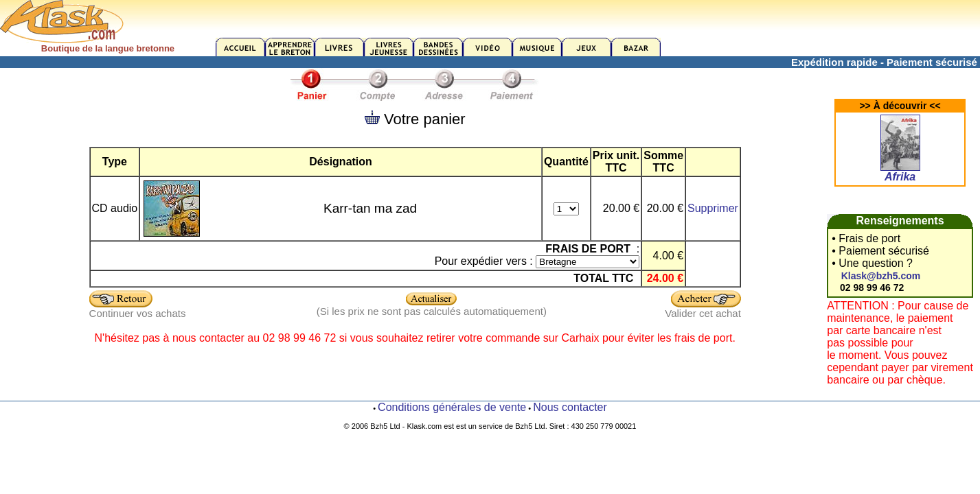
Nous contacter (570, 407)
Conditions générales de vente (452, 407)
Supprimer (713, 208)
